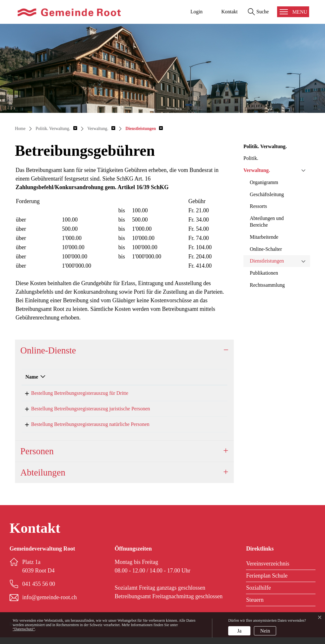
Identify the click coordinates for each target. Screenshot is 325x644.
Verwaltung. (257, 170)
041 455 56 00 (39, 591)
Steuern (255, 606)
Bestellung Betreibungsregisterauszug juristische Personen (85, 411)
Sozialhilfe (258, 594)
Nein (265, 631)
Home (20, 129)
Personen (37, 458)
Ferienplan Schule (267, 582)
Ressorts (258, 206)
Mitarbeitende (264, 237)
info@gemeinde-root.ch (50, 604)
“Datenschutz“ (24, 629)
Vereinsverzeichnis (268, 570)
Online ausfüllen (205, 394)
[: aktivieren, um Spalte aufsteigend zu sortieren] (201, 377)
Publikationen (264, 273)
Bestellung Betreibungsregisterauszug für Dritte (74, 393)
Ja (239, 631)
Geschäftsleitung (267, 194)
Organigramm (264, 182)
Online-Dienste (48, 350)
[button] (56, 129)
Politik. (251, 158)
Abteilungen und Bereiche (267, 222)
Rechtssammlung (267, 285)
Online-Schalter (266, 249)
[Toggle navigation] (293, 12)
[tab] (124, 350)
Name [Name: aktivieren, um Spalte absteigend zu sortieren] (32, 377)
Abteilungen (43, 479)
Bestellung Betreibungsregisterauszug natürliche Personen (85, 429)
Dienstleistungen (267, 261)
